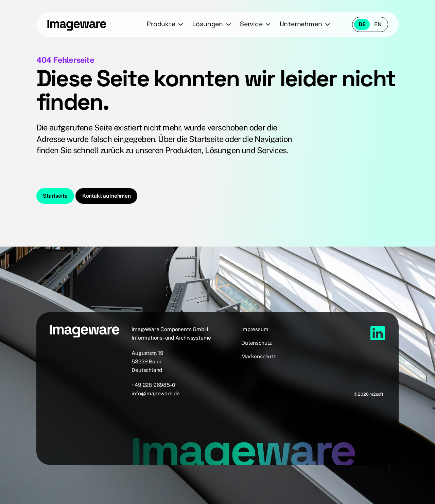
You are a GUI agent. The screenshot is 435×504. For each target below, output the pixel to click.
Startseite (55, 196)
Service (251, 24)
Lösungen (208, 24)
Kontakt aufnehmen (107, 196)
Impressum (255, 329)
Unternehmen (301, 24)
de (362, 24)
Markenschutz (259, 356)
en (378, 24)
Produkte (161, 24)
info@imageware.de (156, 393)
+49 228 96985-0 (153, 385)
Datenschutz (257, 343)
